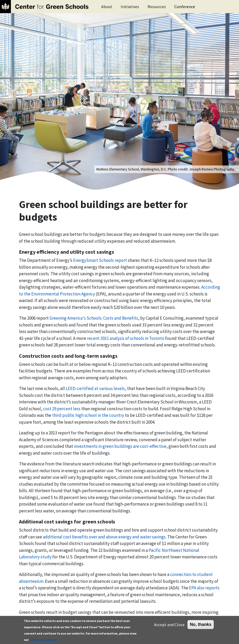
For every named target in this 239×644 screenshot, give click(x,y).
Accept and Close (169, 625)
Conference (185, 7)
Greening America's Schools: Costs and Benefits (94, 318)
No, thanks (201, 624)
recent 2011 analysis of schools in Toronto (126, 338)
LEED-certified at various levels (95, 388)
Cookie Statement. (44, 640)
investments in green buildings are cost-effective (120, 446)
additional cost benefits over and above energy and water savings (104, 537)
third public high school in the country (88, 415)
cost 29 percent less (62, 409)
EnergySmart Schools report (100, 260)
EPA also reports (204, 588)
